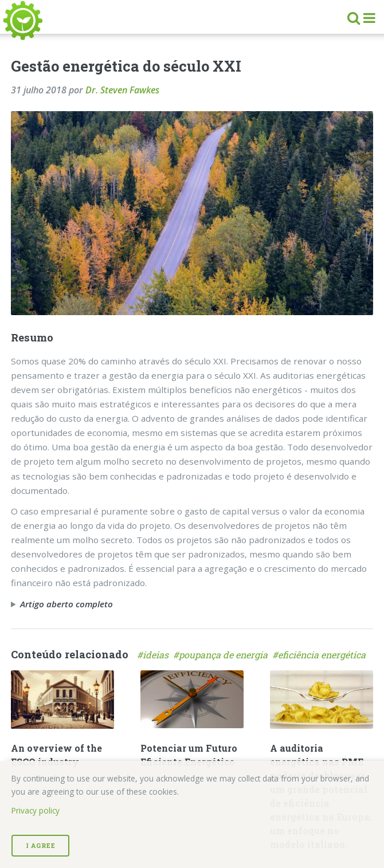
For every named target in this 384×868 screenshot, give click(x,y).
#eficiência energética (320, 655)
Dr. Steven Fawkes (122, 90)
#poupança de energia (223, 655)
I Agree (41, 846)
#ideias (155, 655)
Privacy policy (36, 810)
